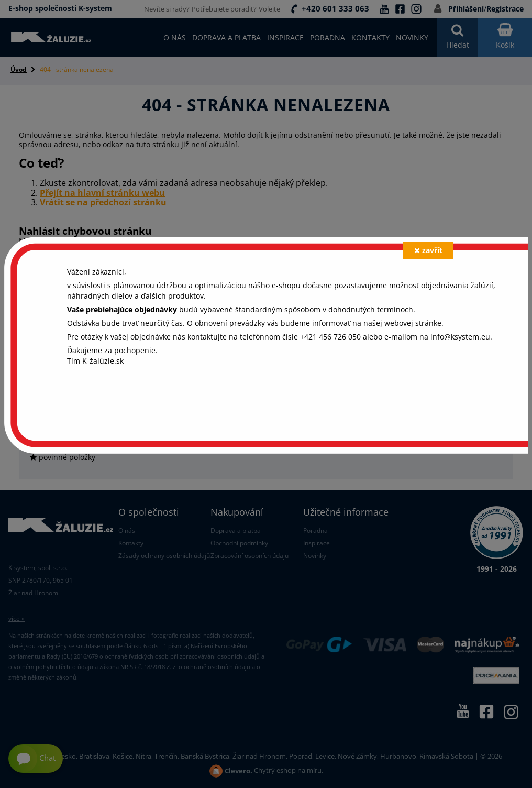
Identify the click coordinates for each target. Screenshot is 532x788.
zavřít (428, 250)
